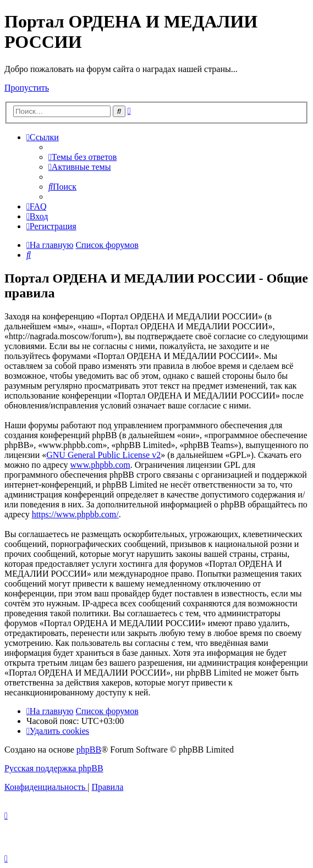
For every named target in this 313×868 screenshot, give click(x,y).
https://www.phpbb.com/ (75, 514)
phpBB (89, 750)
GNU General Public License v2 (103, 455)
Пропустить (27, 88)
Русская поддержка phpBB (54, 768)
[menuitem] (83, 157)
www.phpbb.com (100, 465)
